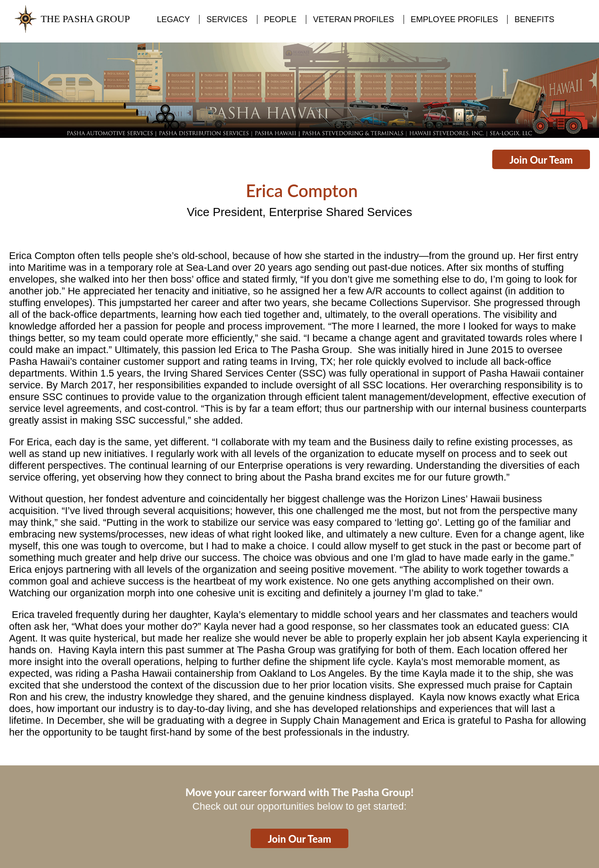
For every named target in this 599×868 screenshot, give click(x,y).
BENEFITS (534, 19)
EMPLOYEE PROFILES (454, 19)
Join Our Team (541, 160)
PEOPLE (280, 19)
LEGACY (174, 19)
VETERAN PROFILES (354, 19)
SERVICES (227, 19)
